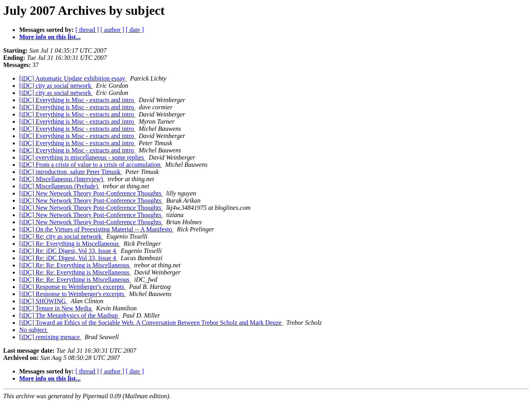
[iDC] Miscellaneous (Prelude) (59, 186)
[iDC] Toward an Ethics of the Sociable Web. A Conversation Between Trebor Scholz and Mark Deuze (151, 323)
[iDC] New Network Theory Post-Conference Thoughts (91, 193)
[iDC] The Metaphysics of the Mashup (69, 315)
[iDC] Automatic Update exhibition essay (73, 78)
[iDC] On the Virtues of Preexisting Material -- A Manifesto (96, 229)
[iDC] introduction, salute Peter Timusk (71, 172)
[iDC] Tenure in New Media (56, 308)
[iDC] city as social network (56, 86)
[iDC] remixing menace (50, 337)
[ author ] (113, 30)
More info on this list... (50, 37)
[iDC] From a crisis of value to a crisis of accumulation (91, 165)
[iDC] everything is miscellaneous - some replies (82, 157)
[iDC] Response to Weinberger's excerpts (72, 287)
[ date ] (135, 30)
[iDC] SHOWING (43, 301)
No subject (34, 330)
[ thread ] (87, 30)
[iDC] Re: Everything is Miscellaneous (70, 244)
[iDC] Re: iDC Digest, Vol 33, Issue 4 (68, 251)
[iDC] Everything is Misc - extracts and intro (77, 100)
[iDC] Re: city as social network (61, 236)
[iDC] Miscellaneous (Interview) (62, 179)
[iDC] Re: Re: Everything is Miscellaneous (75, 265)
